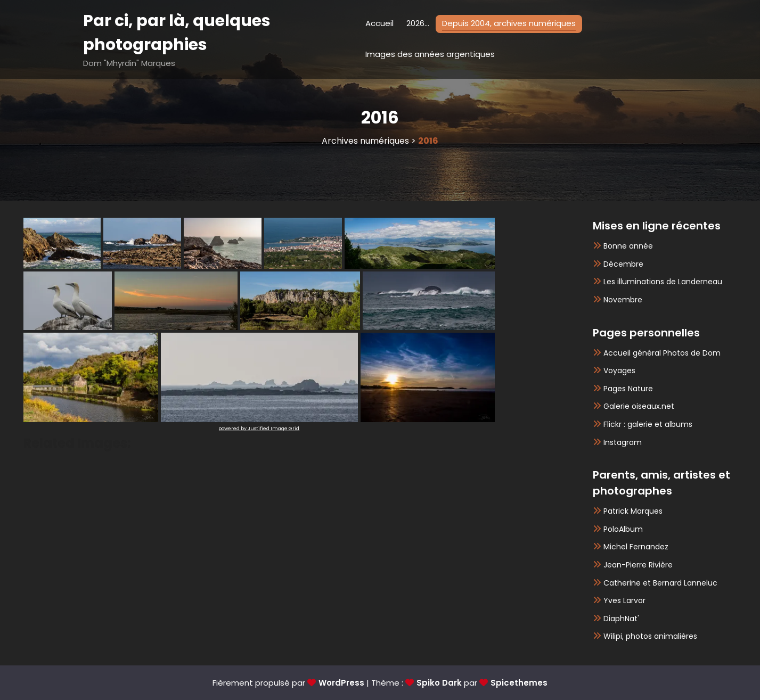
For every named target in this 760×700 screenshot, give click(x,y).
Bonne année (628, 246)
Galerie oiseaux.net (639, 406)
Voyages (619, 370)
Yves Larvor (624, 600)
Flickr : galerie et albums (648, 424)
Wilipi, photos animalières (650, 636)
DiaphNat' (621, 619)
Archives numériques (365, 141)
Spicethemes (519, 683)
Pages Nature (628, 389)
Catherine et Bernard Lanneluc (660, 583)
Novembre (623, 300)
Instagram (623, 442)
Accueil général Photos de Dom (662, 353)
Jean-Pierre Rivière (638, 565)
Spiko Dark (439, 683)
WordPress (341, 683)
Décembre (623, 264)
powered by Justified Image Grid (259, 429)
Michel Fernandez (636, 547)
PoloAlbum (623, 529)
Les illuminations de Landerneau (663, 282)
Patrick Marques (633, 511)
